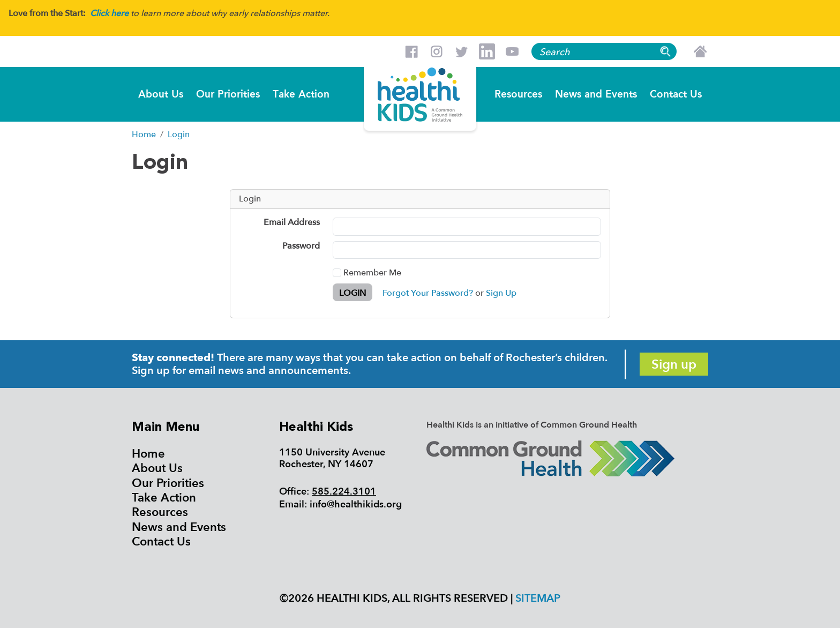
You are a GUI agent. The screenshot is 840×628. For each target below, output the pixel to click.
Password (301, 246)
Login (352, 293)
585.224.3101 (344, 492)
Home (148, 454)
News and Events (596, 94)
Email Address (292, 223)
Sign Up (501, 293)
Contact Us (676, 94)
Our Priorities (228, 94)
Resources (518, 94)
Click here (109, 13)
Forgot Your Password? (428, 293)
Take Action (301, 94)
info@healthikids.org (356, 504)
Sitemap (538, 598)
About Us (161, 94)
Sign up (674, 365)
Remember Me (367, 273)
